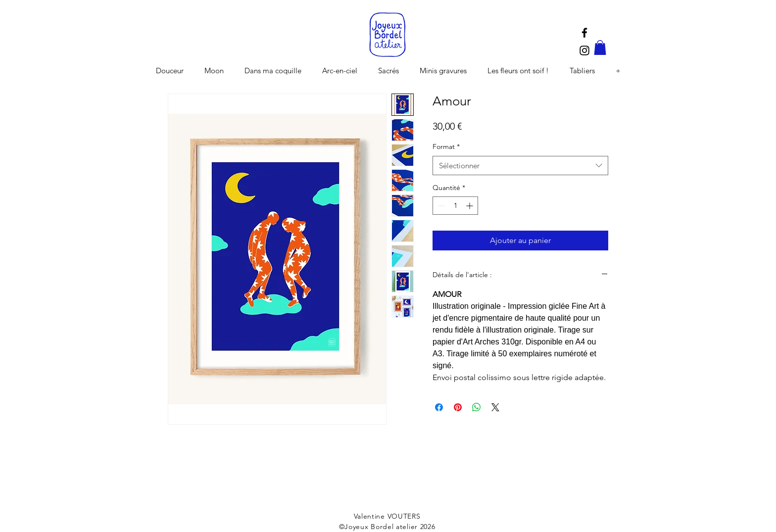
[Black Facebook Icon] (584, 33)
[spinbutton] (455, 206)
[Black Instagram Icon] (584, 50)
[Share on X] (495, 407)
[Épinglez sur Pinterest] (458, 407)
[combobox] (520, 166)
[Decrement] (440, 206)
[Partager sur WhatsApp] (477, 407)
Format (446, 146)
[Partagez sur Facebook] (439, 407)
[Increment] (470, 206)
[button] (600, 48)
